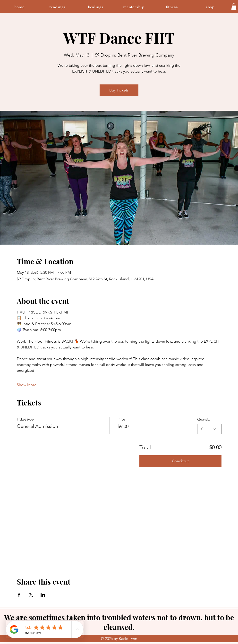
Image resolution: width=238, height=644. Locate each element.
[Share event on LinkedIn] (43, 595)
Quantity (204, 419)
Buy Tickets (119, 90)
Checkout (180, 461)
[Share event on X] (31, 595)
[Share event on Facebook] (19, 595)
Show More (27, 385)
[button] (234, 7)
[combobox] (209, 429)
